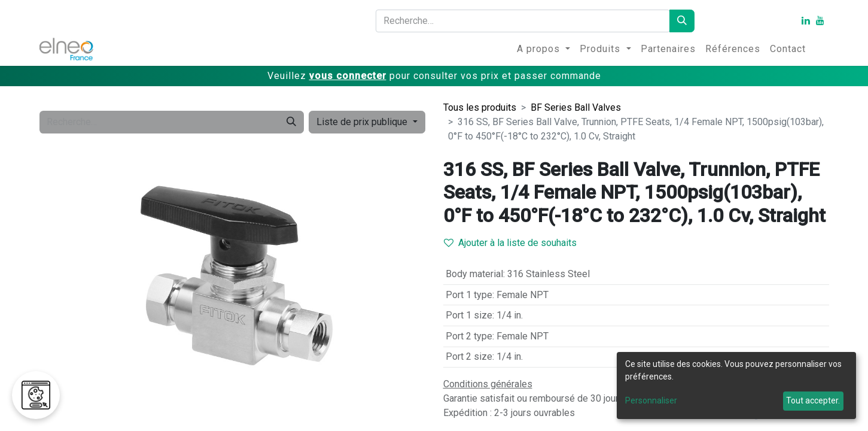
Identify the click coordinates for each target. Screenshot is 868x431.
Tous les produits (480, 107)
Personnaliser (651, 400)
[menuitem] (543, 49)
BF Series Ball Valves (576, 107)
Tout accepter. (813, 400)
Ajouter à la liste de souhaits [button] (510, 243)
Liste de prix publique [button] (363, 122)
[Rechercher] (682, 21)
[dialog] (736, 386)
